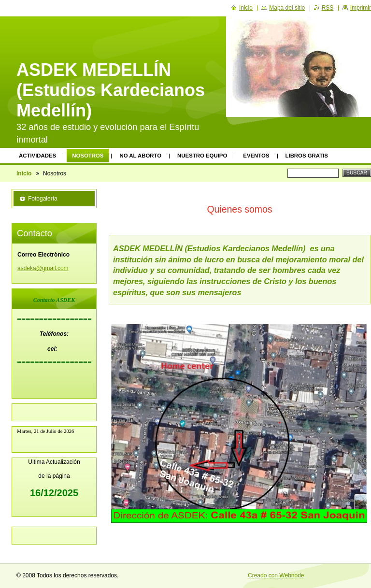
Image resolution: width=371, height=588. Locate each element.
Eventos (256, 156)
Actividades (37, 156)
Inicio (24, 173)
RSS (328, 8)
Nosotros (88, 156)
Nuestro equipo (202, 156)
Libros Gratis (307, 156)
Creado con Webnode (276, 575)
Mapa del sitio (287, 8)
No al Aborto (140, 156)
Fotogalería (43, 199)
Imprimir (361, 8)
